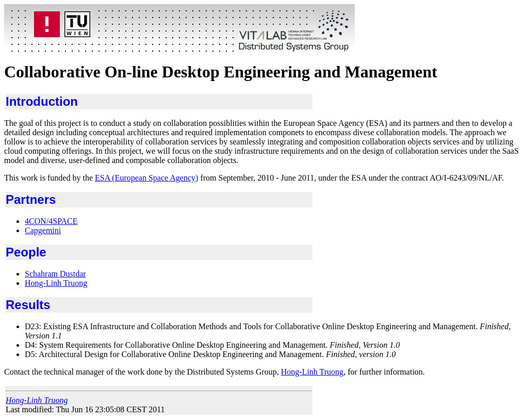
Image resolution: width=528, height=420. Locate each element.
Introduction (42, 101)
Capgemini (43, 230)
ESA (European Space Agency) (146, 178)
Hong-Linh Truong (56, 283)
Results (28, 305)
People (26, 252)
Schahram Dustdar (55, 274)
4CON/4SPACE (51, 221)
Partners (31, 199)
